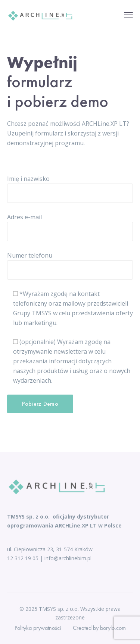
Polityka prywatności (38, 628)
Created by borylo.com (99, 628)
